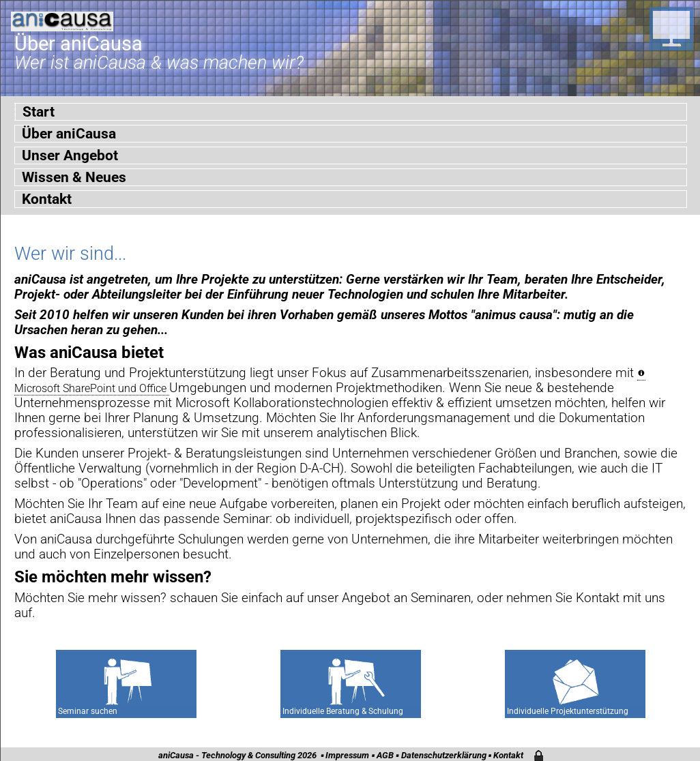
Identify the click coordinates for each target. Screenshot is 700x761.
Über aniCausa (69, 134)
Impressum (347, 755)
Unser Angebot (70, 155)
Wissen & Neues (74, 177)
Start (39, 112)
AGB (385, 755)
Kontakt (47, 199)
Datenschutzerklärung (444, 755)
